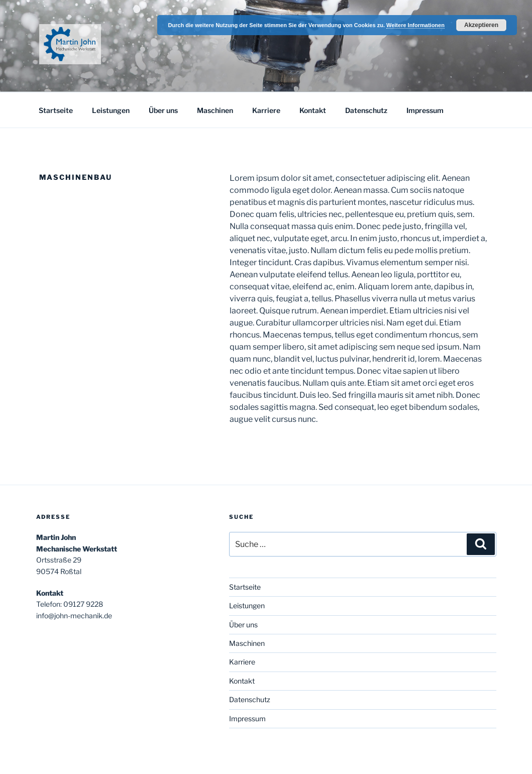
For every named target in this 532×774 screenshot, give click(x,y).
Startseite (56, 110)
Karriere (266, 110)
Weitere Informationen (415, 25)
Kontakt (313, 110)
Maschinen (215, 110)
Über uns (163, 110)
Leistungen (111, 110)
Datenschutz (366, 110)
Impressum (425, 110)
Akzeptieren (481, 25)
